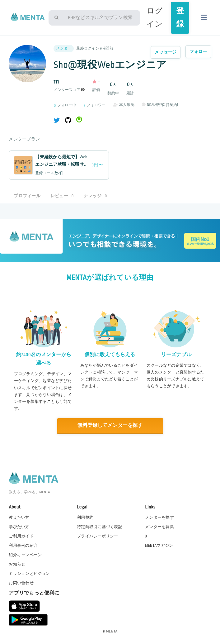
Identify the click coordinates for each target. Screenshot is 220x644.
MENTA (112, 631)
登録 (180, 18)
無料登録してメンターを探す (110, 425)
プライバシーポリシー (97, 536)
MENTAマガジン (159, 545)
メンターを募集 (159, 527)
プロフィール (27, 196)
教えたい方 (19, 517)
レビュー (62, 196)
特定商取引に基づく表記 (100, 527)
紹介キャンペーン (25, 555)
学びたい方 (19, 527)
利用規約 (85, 517)
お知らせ (17, 564)
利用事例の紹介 (23, 545)
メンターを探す (159, 517)
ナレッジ (95, 196)
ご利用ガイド (21, 536)
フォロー (198, 52)
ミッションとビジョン (29, 574)
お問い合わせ (21, 583)
